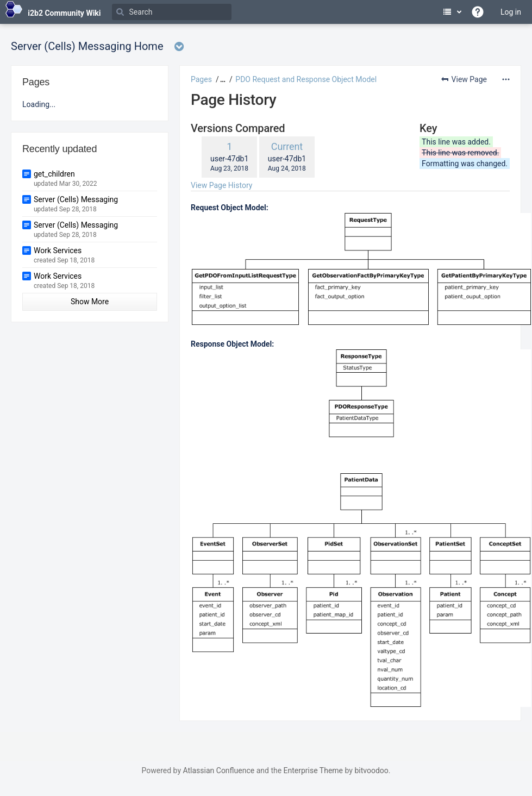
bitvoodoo (371, 770)
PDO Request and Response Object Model (306, 79)
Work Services (58, 250)
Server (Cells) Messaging (76, 199)
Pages (201, 79)
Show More (90, 302)
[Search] (172, 12)
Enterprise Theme (313, 770)
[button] (221, 79)
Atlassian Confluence (218, 770)
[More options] (506, 79)
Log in (511, 12)
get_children (54, 174)
